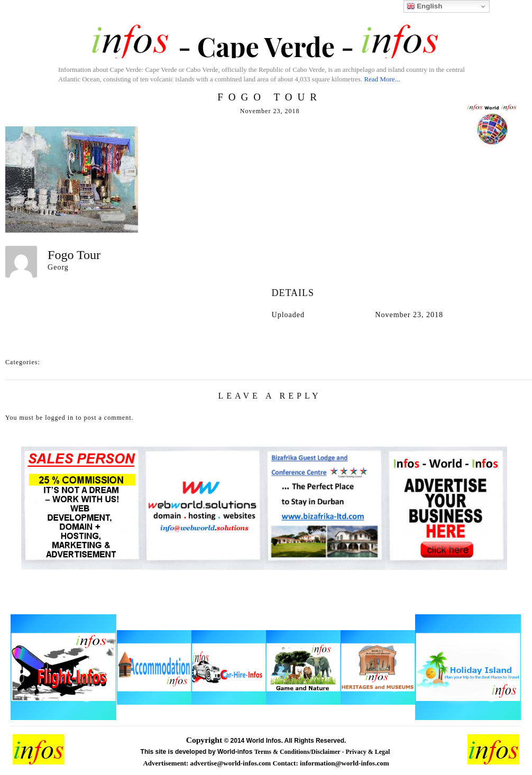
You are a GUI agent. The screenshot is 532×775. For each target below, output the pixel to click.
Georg (58, 267)
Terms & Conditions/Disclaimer (298, 752)
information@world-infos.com (344, 763)
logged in (59, 418)
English (425, 6)
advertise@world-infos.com (232, 763)
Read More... (382, 79)
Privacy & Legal (368, 752)
